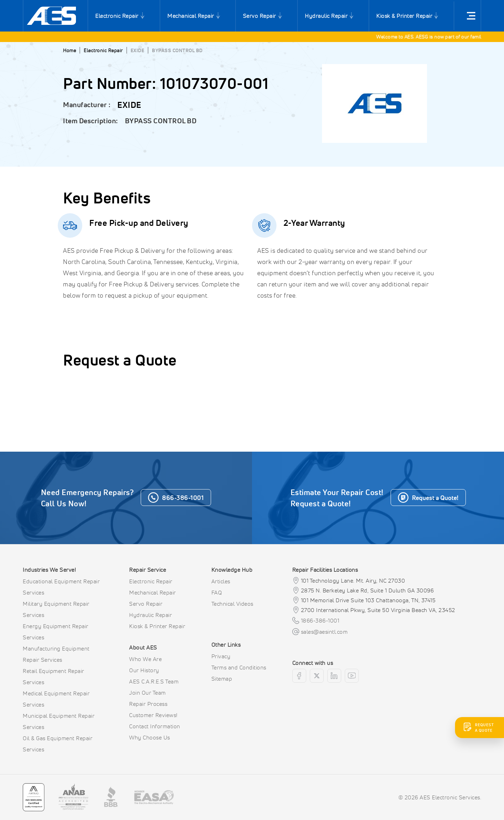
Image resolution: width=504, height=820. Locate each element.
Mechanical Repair (191, 16)
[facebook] (299, 676)
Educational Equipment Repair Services (61, 587)
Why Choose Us (150, 737)
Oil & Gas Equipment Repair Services (58, 744)
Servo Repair (260, 16)
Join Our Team (148, 693)
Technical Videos (232, 604)
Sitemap (222, 679)
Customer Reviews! (153, 715)
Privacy (221, 656)
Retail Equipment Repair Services (54, 676)
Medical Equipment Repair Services (56, 699)
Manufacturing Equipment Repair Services (56, 654)
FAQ (217, 592)
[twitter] (317, 676)
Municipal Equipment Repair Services (59, 721)
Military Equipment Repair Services (56, 609)
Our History (144, 670)
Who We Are (145, 659)
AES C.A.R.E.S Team (154, 681)
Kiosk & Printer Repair (404, 16)
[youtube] (352, 676)
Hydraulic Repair (326, 16)
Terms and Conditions (239, 667)
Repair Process (148, 704)
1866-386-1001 (320, 620)
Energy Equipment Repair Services (56, 632)
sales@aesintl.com (324, 632)
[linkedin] (334, 676)
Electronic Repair (117, 16)
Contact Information (155, 726)
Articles (221, 581)
